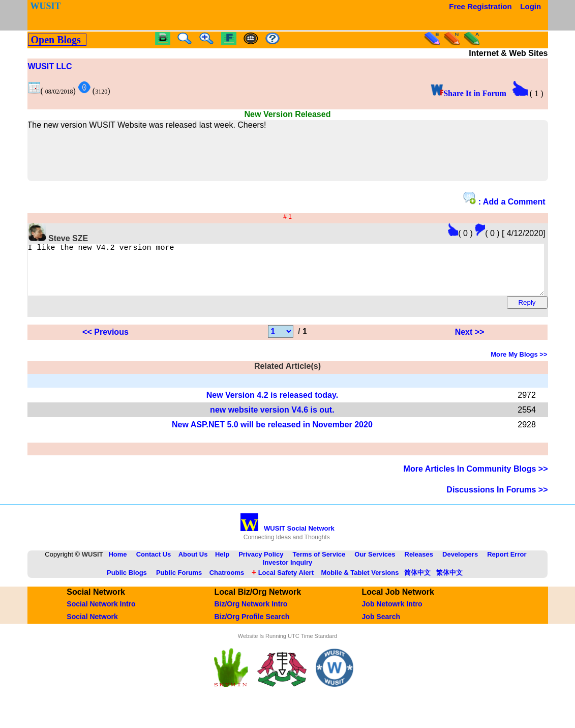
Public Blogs (127, 582)
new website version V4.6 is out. (272, 419)
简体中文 (417, 582)
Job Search (381, 626)
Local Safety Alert (283, 582)
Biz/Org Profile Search (252, 626)
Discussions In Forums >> (497, 499)
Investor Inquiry (288, 572)
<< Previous (105, 341)
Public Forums (179, 582)
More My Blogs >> (519, 363)
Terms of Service (319, 563)
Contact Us (154, 563)
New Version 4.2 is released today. (272, 404)
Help (222, 563)
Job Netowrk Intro (392, 613)
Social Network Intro (101, 613)
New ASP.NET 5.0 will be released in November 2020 (272, 434)
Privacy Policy (261, 563)
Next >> (470, 341)
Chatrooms (227, 582)
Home (117, 563)
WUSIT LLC (50, 66)
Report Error (507, 563)
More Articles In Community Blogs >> (476, 478)
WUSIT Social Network (287, 537)
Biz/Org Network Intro (251, 613)
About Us (193, 563)
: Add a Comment (504, 199)
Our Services (375, 563)
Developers (460, 563)
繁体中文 (449, 582)
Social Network (92, 626)
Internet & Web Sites (508, 53)
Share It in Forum (468, 93)
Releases (419, 563)
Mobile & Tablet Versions (360, 582)
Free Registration (480, 6)
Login (531, 6)
